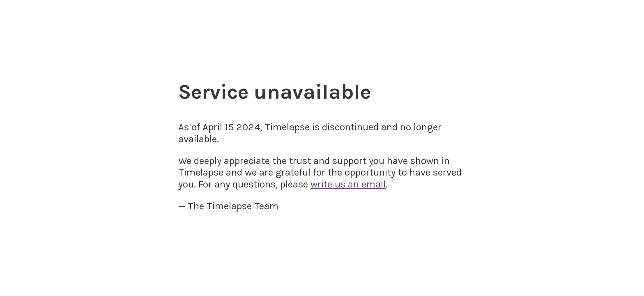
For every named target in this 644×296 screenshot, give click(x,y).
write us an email (348, 184)
